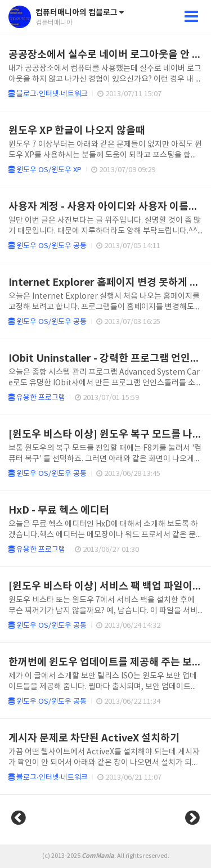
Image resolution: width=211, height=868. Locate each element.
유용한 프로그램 (37, 398)
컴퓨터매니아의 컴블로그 (80, 13)
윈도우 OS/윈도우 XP (45, 170)
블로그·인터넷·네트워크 (48, 94)
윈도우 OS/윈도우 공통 (48, 246)
